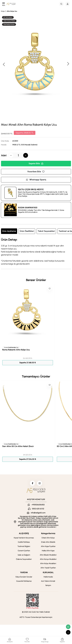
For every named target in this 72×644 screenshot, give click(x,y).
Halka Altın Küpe (48, 551)
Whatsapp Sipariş (36, 180)
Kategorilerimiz (48, 533)
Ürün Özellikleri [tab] (27, 231)
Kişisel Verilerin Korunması (24, 538)
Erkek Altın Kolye (48, 538)
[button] (68, 64)
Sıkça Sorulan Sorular (24, 577)
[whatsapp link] (68, 627)
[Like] (50, 289)
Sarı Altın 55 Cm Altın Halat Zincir (18, 446)
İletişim (48, 585)
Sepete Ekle (36, 163)
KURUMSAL (48, 572)
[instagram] (40, 483)
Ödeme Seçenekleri (24, 559)
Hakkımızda (48, 577)
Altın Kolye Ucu (12, 11)
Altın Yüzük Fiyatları (48, 568)
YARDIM (24, 572)
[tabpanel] (36, 252)
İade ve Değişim (24, 555)
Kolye (3, 11)
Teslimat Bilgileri (24, 546)
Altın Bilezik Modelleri (48, 555)
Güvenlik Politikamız (24, 581)
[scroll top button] (68, 632)
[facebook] (32, 483)
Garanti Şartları (24, 551)
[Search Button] (61, 4)
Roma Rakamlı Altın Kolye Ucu (16, 350)
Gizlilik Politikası (24, 542)
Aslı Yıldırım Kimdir (48, 581)
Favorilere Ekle (36, 172)
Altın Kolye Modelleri (48, 563)
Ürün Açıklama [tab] (9, 231)
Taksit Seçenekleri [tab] (46, 231)
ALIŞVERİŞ (24, 533)
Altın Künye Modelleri (48, 559)
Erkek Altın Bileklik (48, 542)
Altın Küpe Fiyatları (48, 546)
